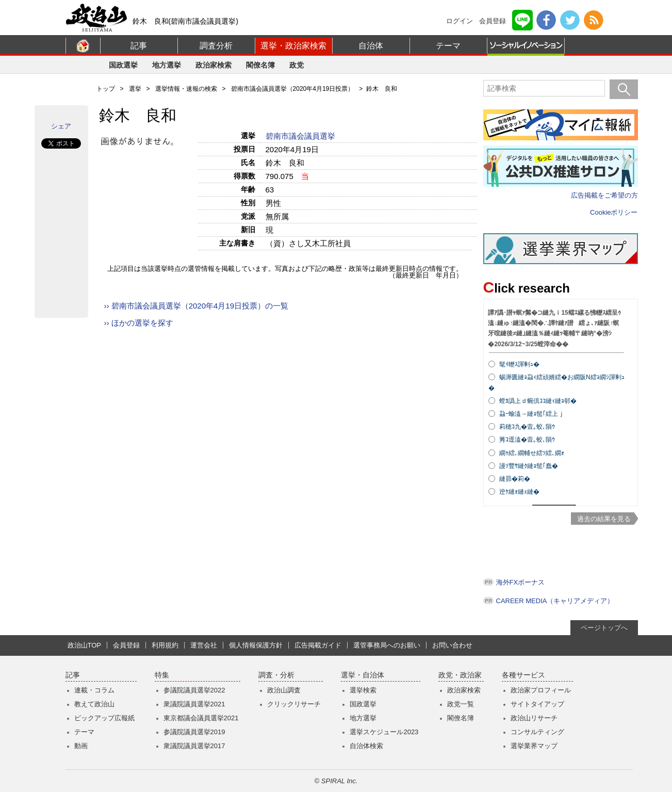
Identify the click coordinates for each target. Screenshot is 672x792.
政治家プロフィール (541, 690)
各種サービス (523, 675)
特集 (162, 675)
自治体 (371, 46)
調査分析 (216, 46)
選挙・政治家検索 (293, 46)
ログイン (460, 21)
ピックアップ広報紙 (104, 718)
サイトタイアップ (537, 704)
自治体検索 (366, 746)
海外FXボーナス (521, 582)
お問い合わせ (452, 645)
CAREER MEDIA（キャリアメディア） (555, 601)
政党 (297, 65)
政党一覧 (461, 704)
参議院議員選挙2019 (194, 732)
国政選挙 (123, 65)
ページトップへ (604, 628)
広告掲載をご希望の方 (604, 195)
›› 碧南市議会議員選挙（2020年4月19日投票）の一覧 (196, 306)
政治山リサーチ (534, 718)
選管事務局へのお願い (387, 645)
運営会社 (204, 645)
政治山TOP (85, 645)
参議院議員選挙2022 (194, 690)
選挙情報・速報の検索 (186, 89)
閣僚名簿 (260, 65)
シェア (61, 126)
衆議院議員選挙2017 (194, 746)
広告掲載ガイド (318, 645)
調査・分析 (276, 675)
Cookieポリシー (614, 212)
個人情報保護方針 (256, 645)
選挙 (135, 89)
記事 (139, 46)
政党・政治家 (460, 675)
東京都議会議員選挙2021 (201, 718)
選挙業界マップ (534, 746)
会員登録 (493, 21)
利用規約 (165, 645)
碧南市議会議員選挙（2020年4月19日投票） (293, 89)
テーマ (448, 46)
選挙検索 (363, 690)
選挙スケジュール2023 (384, 732)
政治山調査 (284, 690)
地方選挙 (167, 65)
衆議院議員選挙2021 (194, 704)
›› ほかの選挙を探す (139, 323)
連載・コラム (94, 690)
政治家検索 (214, 65)
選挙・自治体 (363, 675)
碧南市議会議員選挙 (301, 136)
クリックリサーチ (294, 704)
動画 (81, 746)
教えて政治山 (94, 704)
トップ (106, 89)
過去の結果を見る (604, 519)
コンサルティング (537, 732)
